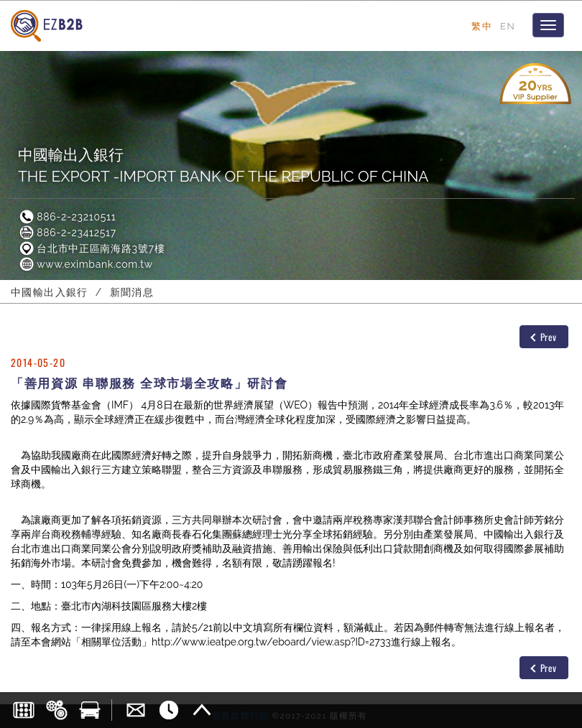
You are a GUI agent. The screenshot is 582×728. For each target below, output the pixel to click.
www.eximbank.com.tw (86, 264)
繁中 (482, 26)
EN (508, 26)
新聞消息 (132, 292)
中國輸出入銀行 (50, 292)
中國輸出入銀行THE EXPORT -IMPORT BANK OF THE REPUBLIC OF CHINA (223, 165)
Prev (544, 337)
